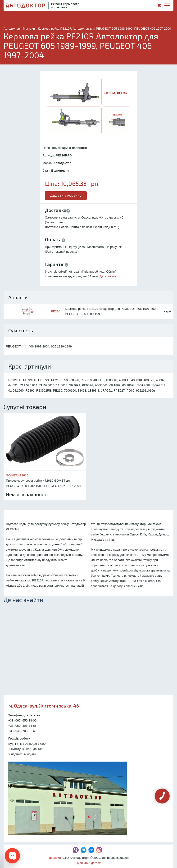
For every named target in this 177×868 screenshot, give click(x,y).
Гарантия (54, 858)
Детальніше (108, 276)
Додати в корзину (66, 195)
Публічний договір (88, 863)
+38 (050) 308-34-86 (22, 726)
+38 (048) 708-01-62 (22, 731)
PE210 (56, 311)
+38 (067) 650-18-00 (22, 720)
